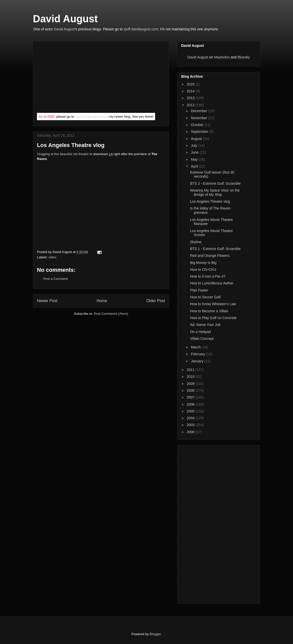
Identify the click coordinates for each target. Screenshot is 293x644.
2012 (191, 105)
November (199, 118)
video (53, 257)
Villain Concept (202, 339)
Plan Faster (199, 290)
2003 (191, 425)
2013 (191, 98)
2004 (191, 418)
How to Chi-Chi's (203, 269)
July (194, 146)
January (198, 361)
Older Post (156, 301)
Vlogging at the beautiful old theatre (63, 154)
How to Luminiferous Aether (212, 283)
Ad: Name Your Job (205, 325)
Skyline (196, 242)
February (198, 354)
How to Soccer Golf (205, 297)
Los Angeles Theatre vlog (210, 201)
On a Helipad (200, 332)
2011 (191, 370)
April (195, 166)
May (195, 159)
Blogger (155, 634)
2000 (191, 432)
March (196, 347)
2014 (191, 91)
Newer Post (47, 301)
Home (102, 301)
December (199, 111)
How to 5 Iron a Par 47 (208, 276)
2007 (191, 397)
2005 (191, 411)
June (195, 152)
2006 (191, 404)
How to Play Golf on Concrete (213, 318)
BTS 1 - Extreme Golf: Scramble (215, 249)
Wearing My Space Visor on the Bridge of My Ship (215, 192)
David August (65, 19)
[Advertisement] (75, 78)
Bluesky (244, 57)
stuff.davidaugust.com (141, 29)
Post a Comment (56, 279)
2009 (191, 384)
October (198, 125)
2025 (191, 84)
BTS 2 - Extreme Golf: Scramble (215, 183)
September (200, 132)
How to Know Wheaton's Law (213, 304)
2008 (191, 390)
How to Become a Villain (209, 311)
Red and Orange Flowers (210, 256)
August (197, 139)
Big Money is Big (203, 263)
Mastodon (222, 57)
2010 (191, 377)
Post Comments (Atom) (111, 314)
